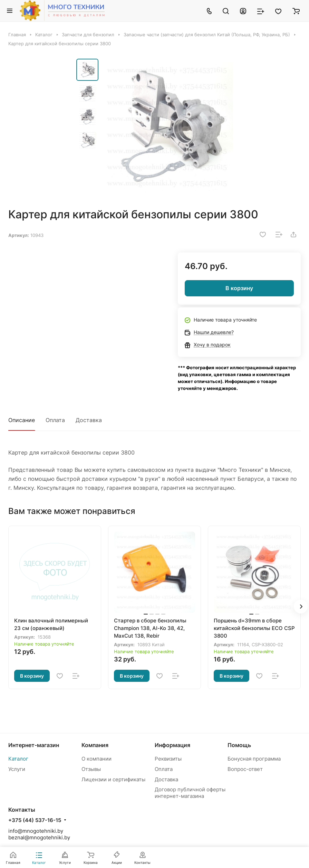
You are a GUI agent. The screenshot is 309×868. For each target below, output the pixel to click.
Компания (95, 745)
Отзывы (91, 769)
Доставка (89, 420)
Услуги (17, 769)
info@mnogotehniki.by (36, 831)
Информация (172, 745)
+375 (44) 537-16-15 (35, 820)
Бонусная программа (254, 759)
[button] (301, 607)
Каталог (18, 759)
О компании (96, 759)
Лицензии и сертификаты (113, 779)
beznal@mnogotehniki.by (39, 837)
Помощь (239, 745)
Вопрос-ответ (245, 769)
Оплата (55, 420)
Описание (22, 420)
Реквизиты (168, 759)
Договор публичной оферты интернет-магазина (190, 793)
